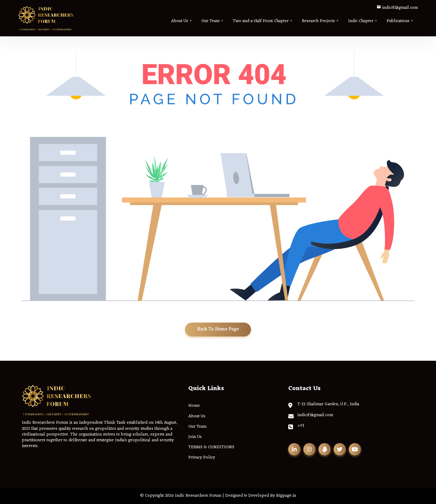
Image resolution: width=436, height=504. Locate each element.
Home (194, 406)
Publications (398, 21)
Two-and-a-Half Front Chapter (261, 21)
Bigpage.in (286, 496)
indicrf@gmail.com (397, 8)
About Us (180, 21)
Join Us (195, 437)
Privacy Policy (202, 458)
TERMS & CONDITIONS (211, 447)
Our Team (210, 21)
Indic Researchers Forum (198, 496)
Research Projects (318, 21)
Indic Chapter (361, 21)
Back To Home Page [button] (218, 329)
